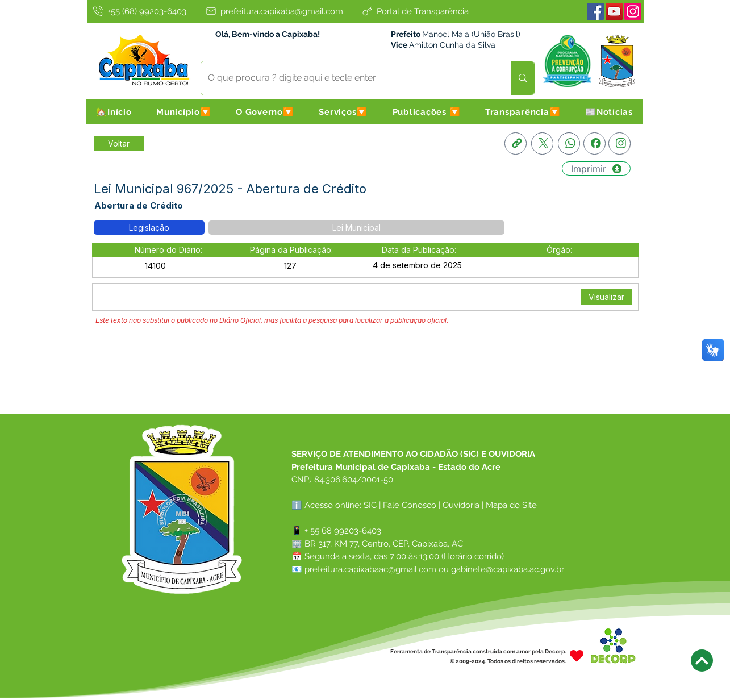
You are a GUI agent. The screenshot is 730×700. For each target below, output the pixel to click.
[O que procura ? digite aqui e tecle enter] (348, 78)
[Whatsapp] (569, 143)
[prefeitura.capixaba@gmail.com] (274, 11)
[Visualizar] (606, 297)
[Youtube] (614, 11)
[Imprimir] (596, 168)
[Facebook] (595, 11)
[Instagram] (633, 11)
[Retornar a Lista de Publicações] (119, 143)
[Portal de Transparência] (415, 11)
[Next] (702, 661)
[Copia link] (516, 143)
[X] (542, 143)
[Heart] (577, 656)
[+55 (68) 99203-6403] (139, 11)
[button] (183, 112)
